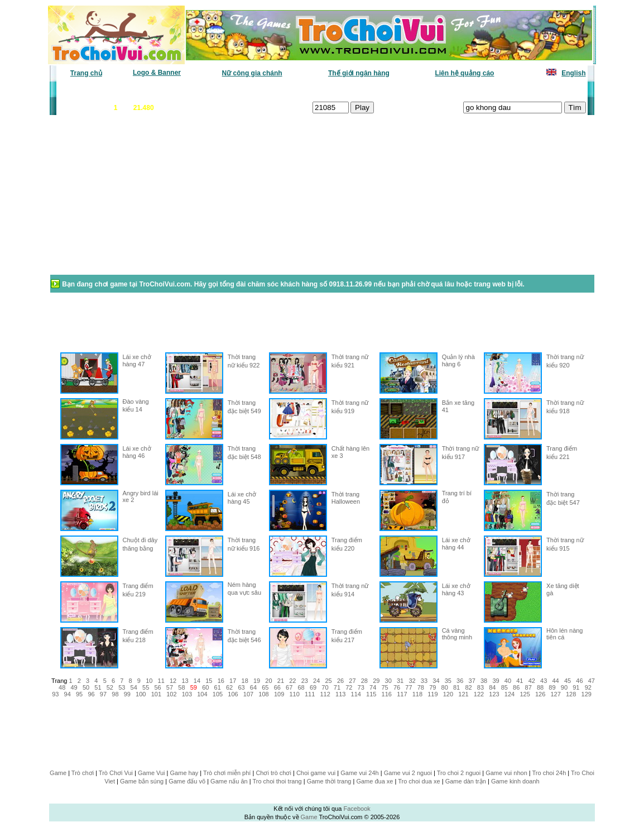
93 (55, 694)
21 (281, 681)
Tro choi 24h (549, 773)
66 (277, 687)
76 (397, 687)
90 (564, 687)
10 (149, 681)
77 (408, 687)
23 (305, 681)
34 (436, 681)
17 (233, 681)
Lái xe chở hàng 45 (242, 498)
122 (479, 694)
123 (494, 694)
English (573, 73)
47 (592, 681)
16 (221, 681)
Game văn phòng (91, 90)
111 (310, 694)
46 (579, 681)
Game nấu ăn (229, 781)
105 (218, 694)
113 (340, 694)
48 (62, 687)
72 (349, 687)
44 (555, 681)
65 (265, 687)
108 (263, 694)
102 (171, 694)
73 (361, 687)
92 (588, 687)
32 (412, 681)
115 (371, 694)
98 (115, 694)
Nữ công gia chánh (252, 73)
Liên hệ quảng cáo (464, 73)
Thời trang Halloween (346, 498)
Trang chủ (86, 73)
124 (510, 694)
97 (103, 694)
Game (58, 773)
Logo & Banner (157, 73)
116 (387, 694)
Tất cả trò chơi (398, 90)
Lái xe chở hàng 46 (137, 452)
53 (122, 687)
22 (292, 681)
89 (552, 687)
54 (134, 687)
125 (525, 694)
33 (424, 681)
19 (257, 681)
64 (253, 687)
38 (484, 681)
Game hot (504, 90)
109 (279, 694)
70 (325, 687)
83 (480, 687)
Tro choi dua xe (419, 781)
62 (229, 687)
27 (352, 681)
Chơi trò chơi (273, 773)
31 (400, 681)
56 (157, 687)
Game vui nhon (506, 773)
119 (432, 694)
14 (197, 681)
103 (187, 694)
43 (544, 681)
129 (587, 694)
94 (68, 694)
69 (313, 687)
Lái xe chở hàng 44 (456, 544)
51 (98, 687)
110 (294, 694)
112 (325, 694)
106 (233, 694)
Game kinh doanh (515, 781)
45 (568, 681)
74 (373, 687)
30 (388, 681)
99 (127, 694)
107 (248, 694)
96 (91, 694)
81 (456, 687)
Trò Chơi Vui (116, 773)
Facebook (357, 809)
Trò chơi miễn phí (227, 773)
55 (146, 687)
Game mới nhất (153, 90)
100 (141, 694)
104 (202, 694)
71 (337, 687)
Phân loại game (274, 90)
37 (472, 681)
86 (516, 687)
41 (520, 681)
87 (528, 687)
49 (74, 687)
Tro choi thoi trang (277, 781)
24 (316, 681)
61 (218, 687)
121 (463, 694)
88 (540, 687)
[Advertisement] (138, 200)
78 (421, 687)
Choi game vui (316, 773)
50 (86, 687)
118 (417, 694)
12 (173, 681)
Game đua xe (374, 781)
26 (340, 681)
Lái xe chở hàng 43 (456, 589)
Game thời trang (329, 781)
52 (110, 687)
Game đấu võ (187, 781)
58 (181, 687)
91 (576, 687)
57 (170, 687)
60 (205, 687)
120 (448, 694)
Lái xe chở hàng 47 (137, 360)
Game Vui (152, 773)
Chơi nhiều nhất (213, 90)
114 (356, 694)
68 (301, 687)
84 (492, 687)
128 (571, 694)
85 (504, 687)
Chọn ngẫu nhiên (337, 90)
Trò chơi (83, 773)
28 (364, 681)
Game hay (184, 773)
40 (508, 681)
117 (402, 694)
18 (245, 681)
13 (185, 681)
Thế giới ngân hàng (359, 73)
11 (161, 681)
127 (555, 694)
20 (268, 681)
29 (376, 681)
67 (289, 687)
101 (156, 694)
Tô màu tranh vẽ (555, 90)
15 (209, 681)
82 (468, 687)
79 (432, 687)
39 (496, 681)
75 (385, 687)
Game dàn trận (466, 781)
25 (328, 681)
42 (532, 681)
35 (448, 681)
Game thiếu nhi (456, 90)
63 (241, 687)
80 (445, 687)
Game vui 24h (359, 773)
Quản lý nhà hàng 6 (458, 360)
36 (460, 681)
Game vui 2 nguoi (408, 773)
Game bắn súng (142, 781)
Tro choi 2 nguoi (459, 773)
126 (540, 694)
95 (79, 694)
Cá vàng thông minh (457, 634)
